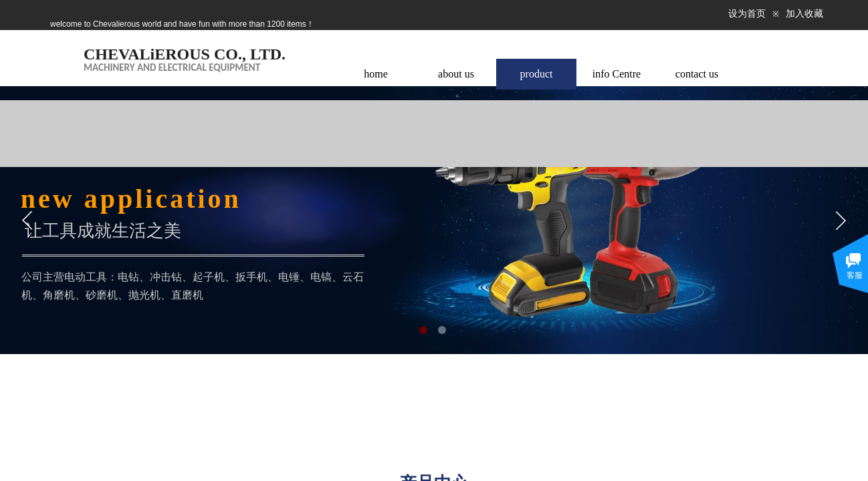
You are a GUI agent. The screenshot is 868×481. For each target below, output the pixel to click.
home (376, 74)
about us (456, 74)
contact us (697, 74)
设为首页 (747, 14)
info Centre (617, 74)
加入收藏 (804, 14)
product (537, 74)
